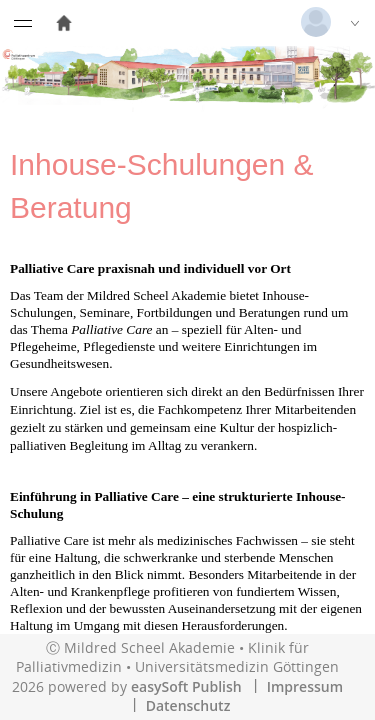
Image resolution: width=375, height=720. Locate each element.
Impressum (305, 686)
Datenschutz (188, 705)
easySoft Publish (186, 686)
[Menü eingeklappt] (23, 23)
